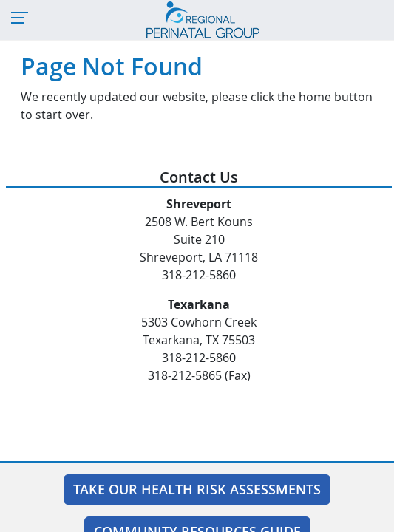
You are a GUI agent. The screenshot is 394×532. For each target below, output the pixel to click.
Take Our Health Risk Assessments (197, 489)
